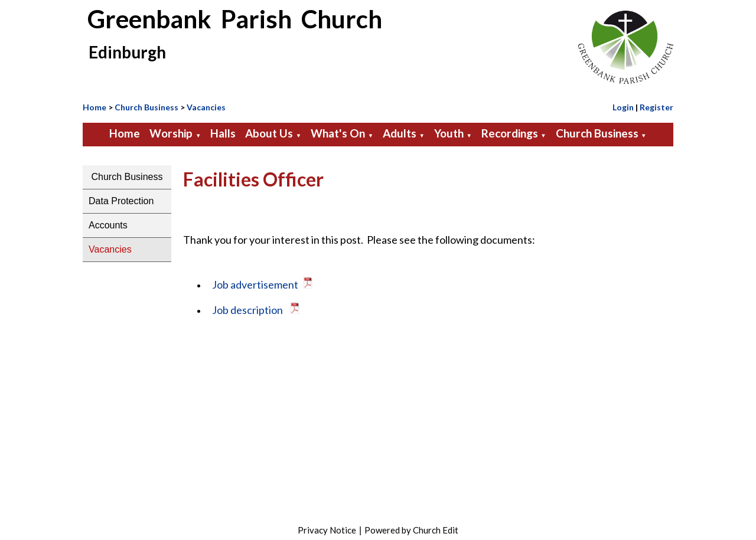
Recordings (510, 133)
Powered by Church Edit (411, 530)
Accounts (108, 225)
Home (94, 107)
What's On (338, 133)
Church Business (146, 107)
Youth (449, 133)
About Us (269, 133)
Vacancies (206, 107)
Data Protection (121, 201)
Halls (223, 133)
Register (656, 107)
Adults (400, 133)
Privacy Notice (327, 530)
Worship (171, 133)
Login (623, 107)
